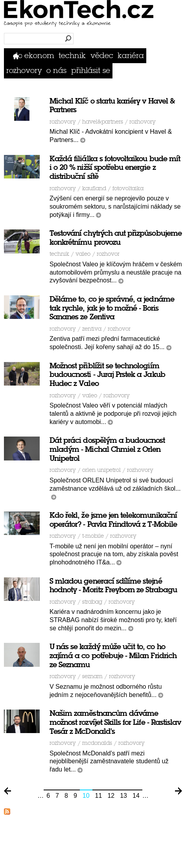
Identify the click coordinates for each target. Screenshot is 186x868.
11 (99, 796)
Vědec (102, 56)
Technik (72, 56)
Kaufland (94, 188)
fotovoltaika (128, 188)
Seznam (92, 676)
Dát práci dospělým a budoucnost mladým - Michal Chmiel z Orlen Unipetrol (107, 449)
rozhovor (108, 254)
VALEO (83, 254)
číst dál (83, 140)
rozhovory (143, 122)
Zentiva (92, 329)
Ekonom (39, 56)
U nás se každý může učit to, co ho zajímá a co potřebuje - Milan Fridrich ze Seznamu (113, 656)
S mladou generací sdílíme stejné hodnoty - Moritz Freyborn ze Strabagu (113, 586)
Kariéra (131, 56)
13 (123, 796)
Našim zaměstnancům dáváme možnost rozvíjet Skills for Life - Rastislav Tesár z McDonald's (115, 722)
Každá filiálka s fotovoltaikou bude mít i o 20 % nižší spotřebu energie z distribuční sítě (115, 168)
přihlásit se (91, 70)
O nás (56, 70)
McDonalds (97, 743)
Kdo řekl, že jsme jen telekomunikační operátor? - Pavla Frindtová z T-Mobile (113, 520)
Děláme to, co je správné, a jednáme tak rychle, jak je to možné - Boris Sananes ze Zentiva (112, 308)
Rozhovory (24, 70)
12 (111, 796)
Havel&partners (103, 122)
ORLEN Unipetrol (101, 470)
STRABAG (92, 602)
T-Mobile (93, 536)
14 (136, 796)
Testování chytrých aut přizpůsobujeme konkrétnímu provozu (116, 238)
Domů (17, 56)
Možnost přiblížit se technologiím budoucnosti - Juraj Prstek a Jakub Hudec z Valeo (107, 375)
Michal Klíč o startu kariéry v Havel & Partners (112, 106)
